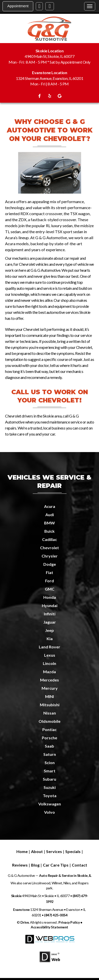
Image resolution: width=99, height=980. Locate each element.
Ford (49, 581)
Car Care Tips (56, 865)
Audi (50, 515)
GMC (50, 589)
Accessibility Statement (49, 927)
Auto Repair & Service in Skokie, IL (65, 875)
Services (54, 851)
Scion (50, 762)
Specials (73, 851)
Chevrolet (49, 548)
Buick (49, 531)
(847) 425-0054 (56, 915)
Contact (79, 865)
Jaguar (50, 622)
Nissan (50, 713)
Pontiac (49, 729)
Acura (50, 506)
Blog (35, 865)
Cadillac (49, 539)
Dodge (50, 564)
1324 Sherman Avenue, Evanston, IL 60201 (50, 78)
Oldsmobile (49, 721)
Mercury (50, 688)
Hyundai (50, 605)
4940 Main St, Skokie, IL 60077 (49, 56)
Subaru (49, 779)
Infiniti (50, 614)
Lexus (50, 655)
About (37, 851)
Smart (50, 771)
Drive (25, 922)
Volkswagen (50, 804)
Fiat (49, 572)
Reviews (20, 865)
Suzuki (50, 787)
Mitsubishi (50, 705)
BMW (49, 523)
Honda (50, 597)
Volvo (49, 812)
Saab (49, 746)
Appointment (18, 6)
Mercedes (49, 680)
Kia (50, 639)
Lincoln (49, 663)
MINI (49, 696)
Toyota (50, 796)
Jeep (49, 630)
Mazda (49, 672)
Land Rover (49, 647)
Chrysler (50, 556)
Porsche (49, 738)
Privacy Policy (69, 922)
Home (22, 851)
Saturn (50, 754)
